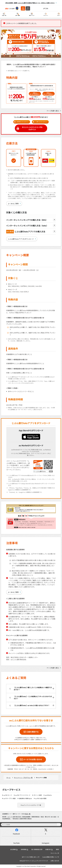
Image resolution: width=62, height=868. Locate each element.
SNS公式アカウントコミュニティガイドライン (33, 861)
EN (47, 8)
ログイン (28, 9)
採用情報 (24, 849)
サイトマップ (55, 853)
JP (44, 8)
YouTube (16, 843)
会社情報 (14, 849)
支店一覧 (28, 814)
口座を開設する (33, 732)
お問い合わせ (55, 861)
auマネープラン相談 (10, 798)
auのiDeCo (48, 795)
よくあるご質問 (13, 204)
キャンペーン (46, 16)
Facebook (16, 834)
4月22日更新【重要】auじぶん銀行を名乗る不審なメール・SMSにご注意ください (30, 3)
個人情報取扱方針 (37, 849)
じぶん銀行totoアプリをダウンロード (21, 239)
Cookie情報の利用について (50, 857)
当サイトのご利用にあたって (30, 857)
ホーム (8, 778)
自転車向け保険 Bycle (25, 798)
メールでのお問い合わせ (33, 759)
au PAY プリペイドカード (23, 795)
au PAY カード (8, 795)
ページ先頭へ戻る (53, 111)
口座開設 (23, 9)
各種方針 (49, 849)
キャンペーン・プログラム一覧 (23, 778)
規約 (57, 849)
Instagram (46, 843)
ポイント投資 (38, 795)
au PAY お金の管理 (41, 798)
